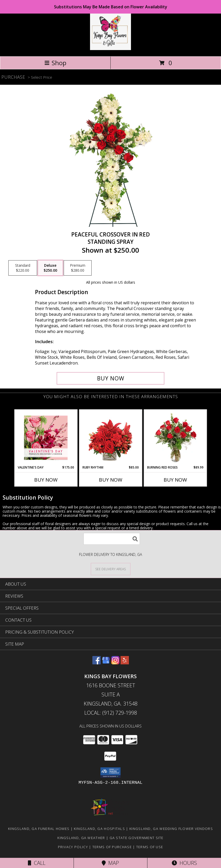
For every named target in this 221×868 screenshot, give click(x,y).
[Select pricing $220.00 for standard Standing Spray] (23, 268)
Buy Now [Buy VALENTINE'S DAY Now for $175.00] (46, 480)
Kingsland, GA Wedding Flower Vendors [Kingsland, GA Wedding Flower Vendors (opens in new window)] (171, 829)
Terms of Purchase (112, 847)
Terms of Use (150, 847)
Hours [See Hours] (184, 863)
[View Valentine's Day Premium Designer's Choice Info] (46, 438)
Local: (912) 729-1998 (111, 713)
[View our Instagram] (115, 663)
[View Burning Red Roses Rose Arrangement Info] (175, 438)
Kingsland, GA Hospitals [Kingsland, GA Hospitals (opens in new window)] (99, 829)
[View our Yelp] (125, 663)
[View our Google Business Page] (106, 663)
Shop (55, 63)
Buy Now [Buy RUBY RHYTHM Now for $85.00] (111, 480)
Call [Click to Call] (37, 863)
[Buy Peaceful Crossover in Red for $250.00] (111, 378)
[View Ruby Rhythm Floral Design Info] (110, 438)
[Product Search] (112, 539)
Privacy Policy (73, 847)
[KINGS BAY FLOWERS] (111, 49)
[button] (110, 773)
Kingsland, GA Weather (81, 838)
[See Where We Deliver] (111, 569)
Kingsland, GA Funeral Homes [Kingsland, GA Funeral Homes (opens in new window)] (39, 829)
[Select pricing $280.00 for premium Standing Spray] (78, 268)
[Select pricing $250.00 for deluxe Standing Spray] (50, 268)
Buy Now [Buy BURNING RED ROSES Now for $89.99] (175, 480)
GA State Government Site (137, 838)
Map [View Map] (110, 863)
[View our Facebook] (97, 663)
